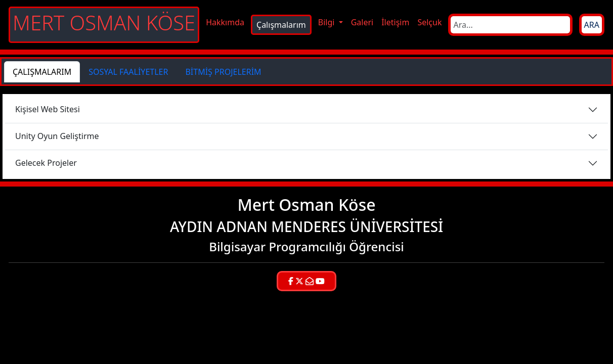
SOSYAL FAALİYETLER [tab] (128, 72)
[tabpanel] (306, 136)
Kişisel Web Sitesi (48, 109)
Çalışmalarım (281, 25)
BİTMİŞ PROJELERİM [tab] (223, 72)
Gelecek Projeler (46, 163)
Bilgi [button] (327, 22)
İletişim (395, 22)
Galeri (362, 22)
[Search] (510, 25)
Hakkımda (225, 22)
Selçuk (429, 22)
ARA (592, 25)
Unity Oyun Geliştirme (57, 136)
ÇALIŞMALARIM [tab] (42, 72)
